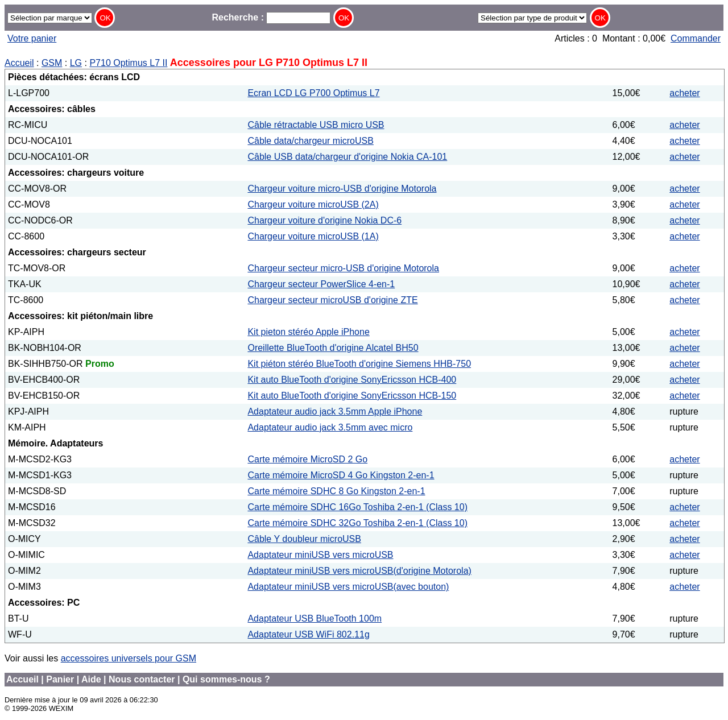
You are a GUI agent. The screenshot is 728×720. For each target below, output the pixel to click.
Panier (60, 679)
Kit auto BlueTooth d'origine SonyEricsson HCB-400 (352, 380)
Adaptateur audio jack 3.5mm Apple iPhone (335, 411)
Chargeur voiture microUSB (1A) (313, 236)
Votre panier (32, 38)
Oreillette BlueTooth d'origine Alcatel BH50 (333, 348)
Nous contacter (142, 679)
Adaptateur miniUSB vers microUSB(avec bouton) (348, 587)
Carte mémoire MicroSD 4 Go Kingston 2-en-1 (341, 475)
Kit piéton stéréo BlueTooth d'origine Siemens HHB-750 (359, 364)
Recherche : (271, 17)
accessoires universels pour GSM (129, 658)
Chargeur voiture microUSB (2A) (313, 204)
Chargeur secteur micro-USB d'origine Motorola (343, 268)
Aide (91, 679)
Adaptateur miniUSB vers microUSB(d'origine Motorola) (359, 571)
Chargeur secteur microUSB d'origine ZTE (332, 300)
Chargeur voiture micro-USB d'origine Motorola (342, 189)
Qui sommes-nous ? (226, 679)
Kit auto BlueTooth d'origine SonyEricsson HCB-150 (352, 396)
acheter (684, 93)
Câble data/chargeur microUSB (310, 141)
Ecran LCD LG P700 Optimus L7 (313, 93)
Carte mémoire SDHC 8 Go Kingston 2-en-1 (336, 491)
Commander (696, 38)
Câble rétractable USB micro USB (316, 125)
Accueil (19, 63)
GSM (52, 63)
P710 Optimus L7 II (128, 63)
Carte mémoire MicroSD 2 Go (307, 459)
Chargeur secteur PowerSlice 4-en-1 (321, 284)
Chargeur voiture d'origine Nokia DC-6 (324, 220)
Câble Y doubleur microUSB (304, 539)
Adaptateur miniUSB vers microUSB (320, 555)
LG (76, 63)
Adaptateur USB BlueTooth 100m (315, 618)
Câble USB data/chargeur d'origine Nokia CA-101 (347, 157)
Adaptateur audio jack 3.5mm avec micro (330, 427)
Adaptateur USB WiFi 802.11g (308, 634)
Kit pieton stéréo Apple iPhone (308, 332)
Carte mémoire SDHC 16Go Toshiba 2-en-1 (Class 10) (357, 507)
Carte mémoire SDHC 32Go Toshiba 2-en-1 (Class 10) (357, 523)
